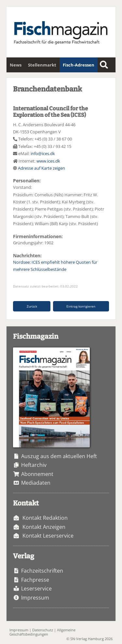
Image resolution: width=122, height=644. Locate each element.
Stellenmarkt (42, 65)
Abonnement (37, 474)
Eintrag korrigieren (81, 306)
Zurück (32, 306)
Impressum (35, 598)
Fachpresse (35, 580)
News (16, 65)
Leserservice (36, 589)
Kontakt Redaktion (45, 518)
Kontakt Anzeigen (44, 527)
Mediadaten (36, 483)
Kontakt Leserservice (48, 536)
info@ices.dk (43, 153)
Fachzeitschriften (42, 571)
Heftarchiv (34, 465)
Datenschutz (43, 630)
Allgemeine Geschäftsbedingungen (42, 632)
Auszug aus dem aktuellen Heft (59, 456)
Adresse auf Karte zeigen (41, 168)
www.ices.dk (48, 161)
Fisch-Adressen (79, 65)
